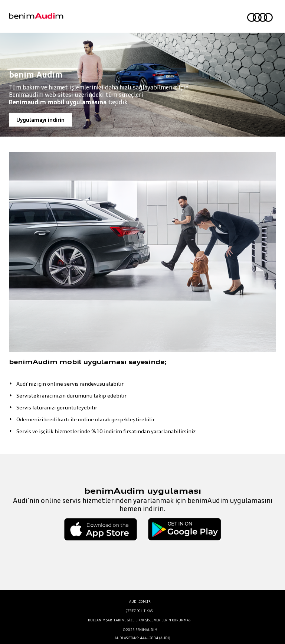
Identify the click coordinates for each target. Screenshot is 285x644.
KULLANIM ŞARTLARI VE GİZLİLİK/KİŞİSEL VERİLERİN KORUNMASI (140, 620)
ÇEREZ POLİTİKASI (140, 611)
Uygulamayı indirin (40, 120)
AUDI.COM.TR (140, 601)
